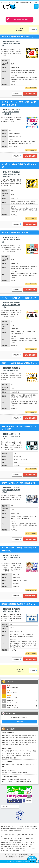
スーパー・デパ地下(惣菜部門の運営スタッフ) (19, 166)
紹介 (21, 773)
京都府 (4, 742)
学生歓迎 (22, 781)
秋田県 (21, 735)
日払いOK (4, 779)
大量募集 (17, 781)
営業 (11, 751)
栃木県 (4, 738)
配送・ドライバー (6, 756)
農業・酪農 (13, 758)
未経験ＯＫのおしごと (19, 696)
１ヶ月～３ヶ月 (24, 845)
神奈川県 (26, 738)
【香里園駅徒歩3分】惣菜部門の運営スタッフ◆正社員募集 (11, 44)
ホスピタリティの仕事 (19, 706)
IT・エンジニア (17, 751)
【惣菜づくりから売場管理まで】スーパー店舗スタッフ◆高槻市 (11, 305)
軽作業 (26, 753)
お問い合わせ (21, 857)
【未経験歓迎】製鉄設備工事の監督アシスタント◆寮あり (11, 610)
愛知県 (25, 740)
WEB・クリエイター (27, 751)
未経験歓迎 (11, 779)
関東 (10, 764)
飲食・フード (20, 753)
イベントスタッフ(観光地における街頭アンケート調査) (19, 428)
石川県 (8, 740)
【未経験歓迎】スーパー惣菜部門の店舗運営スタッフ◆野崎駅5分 (11, 490)
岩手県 (12, 735)
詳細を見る (16, 94)
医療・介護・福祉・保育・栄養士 (21, 756)
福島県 (30, 735)
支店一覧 (5, 807)
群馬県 (8, 738)
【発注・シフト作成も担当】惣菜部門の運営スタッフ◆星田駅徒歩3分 (11, 174)
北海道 (4, 735)
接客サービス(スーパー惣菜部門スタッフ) (18, 483)
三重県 (30, 740)
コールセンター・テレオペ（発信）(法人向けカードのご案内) (19, 103)
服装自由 (17, 779)
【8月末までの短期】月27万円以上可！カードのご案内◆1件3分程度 (11, 112)
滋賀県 (34, 740)
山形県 (25, 735)
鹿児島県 (21, 745)
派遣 (3, 773)
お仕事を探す (19, 721)
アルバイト (8, 773)
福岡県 (34, 742)
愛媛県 (25, 742)
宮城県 (17, 735)
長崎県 (8, 745)
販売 (34, 751)
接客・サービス (11, 753)
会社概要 (31, 855)
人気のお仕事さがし (19, 691)
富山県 (4, 740)
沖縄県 (26, 745)
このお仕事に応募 (30, 94)
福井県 (12, 740)
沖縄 (3, 766)
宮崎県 (17, 745)
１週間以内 (9, 845)
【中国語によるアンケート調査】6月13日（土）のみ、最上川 (11, 436)
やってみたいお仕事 (19, 701)
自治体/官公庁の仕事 (19, 686)
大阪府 (8, 742)
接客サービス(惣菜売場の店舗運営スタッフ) (19, 363)
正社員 (32, 843)
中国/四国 (29, 764)
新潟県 (31, 738)
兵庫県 (12, 742)
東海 (21, 764)
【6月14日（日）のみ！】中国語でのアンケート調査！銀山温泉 (11, 557)
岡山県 (17, 742)
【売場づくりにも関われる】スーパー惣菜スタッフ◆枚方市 (11, 239)
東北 (7, 764)
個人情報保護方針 (11, 857)
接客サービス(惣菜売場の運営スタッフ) (17, 36)
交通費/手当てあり (25, 779)
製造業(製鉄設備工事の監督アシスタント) (18, 604)
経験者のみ (28, 781)
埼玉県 (12, 738)
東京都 (21, 738)
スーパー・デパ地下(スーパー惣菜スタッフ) (19, 298)
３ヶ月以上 (31, 845)
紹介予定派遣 (15, 773)
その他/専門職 (6, 758)
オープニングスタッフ (8, 781)
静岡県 (21, 740)
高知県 (30, 742)
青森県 (8, 735)
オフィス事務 (5, 751)
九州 (33, 764)
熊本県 (12, 745)
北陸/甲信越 (16, 764)
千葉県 (17, 738)
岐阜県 (17, 740)
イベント (4, 753)
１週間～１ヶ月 (16, 845)
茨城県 (34, 735)
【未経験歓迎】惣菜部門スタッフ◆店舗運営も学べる (11, 369)
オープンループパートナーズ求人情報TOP (16, 855)
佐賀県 (4, 745)
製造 (30, 753)
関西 (24, 764)
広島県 (21, 742)
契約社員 (25, 773)
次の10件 (33, 30)
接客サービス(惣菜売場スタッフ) (15, 232)
